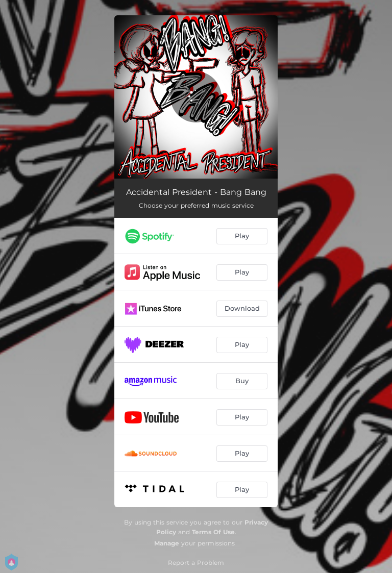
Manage (167, 543)
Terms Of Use (213, 532)
